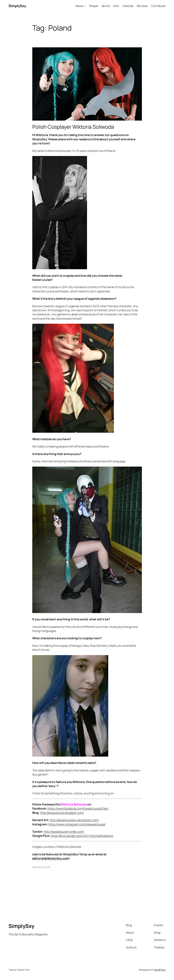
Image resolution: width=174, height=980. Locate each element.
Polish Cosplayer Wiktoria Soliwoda (73, 127)
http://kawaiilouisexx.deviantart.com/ (74, 820)
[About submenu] (85, 6)
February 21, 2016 (41, 867)
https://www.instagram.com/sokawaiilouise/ (77, 824)
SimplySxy (17, 6)
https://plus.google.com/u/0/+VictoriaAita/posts (82, 836)
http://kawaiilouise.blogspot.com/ (62, 813)
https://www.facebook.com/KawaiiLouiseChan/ (78, 808)
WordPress (160, 970)
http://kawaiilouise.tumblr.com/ (64, 832)
